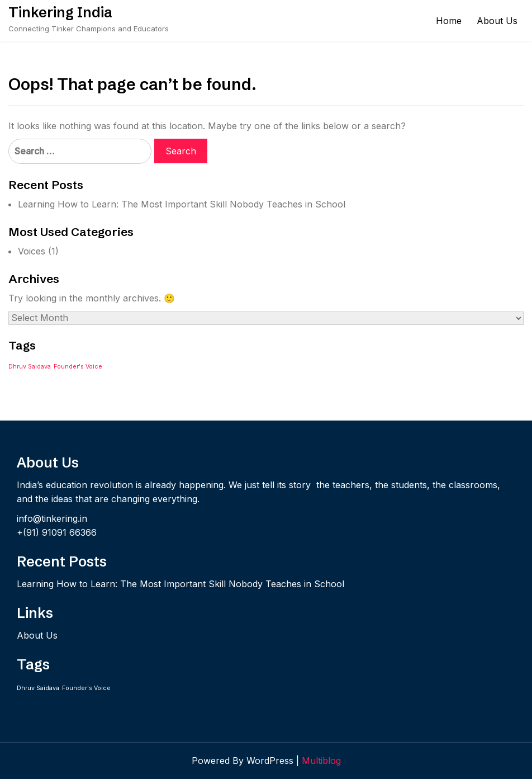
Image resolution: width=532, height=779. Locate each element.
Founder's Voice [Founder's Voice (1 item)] (78, 367)
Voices (32, 251)
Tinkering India (60, 12)
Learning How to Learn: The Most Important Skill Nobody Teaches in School (182, 204)
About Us (497, 21)
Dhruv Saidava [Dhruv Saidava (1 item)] (30, 367)
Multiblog (321, 761)
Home (449, 21)
